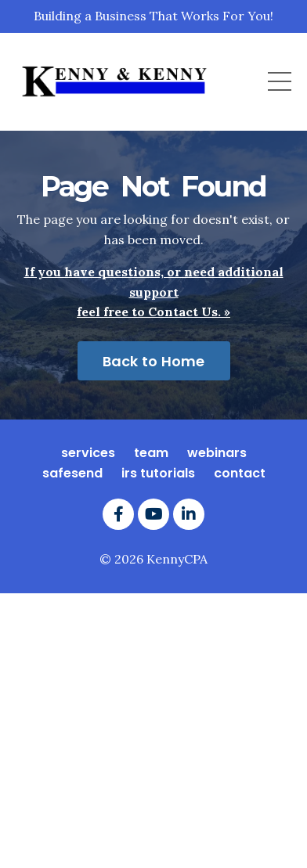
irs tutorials (158, 473)
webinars (217, 453)
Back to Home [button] (154, 361)
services (88, 453)
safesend (72, 473)
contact (240, 473)
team (151, 453)
